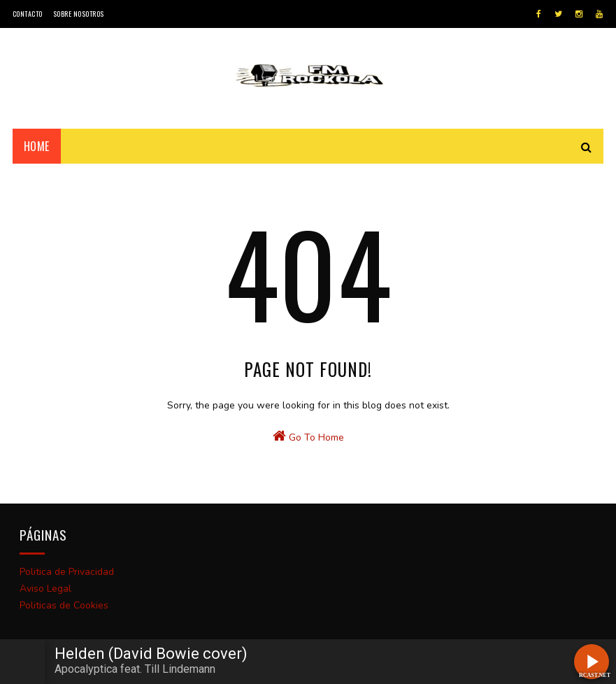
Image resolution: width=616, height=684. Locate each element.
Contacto (28, 14)
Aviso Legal (45, 589)
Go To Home (308, 436)
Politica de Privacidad (67, 572)
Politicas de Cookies (64, 605)
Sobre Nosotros (79, 14)
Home (37, 146)
